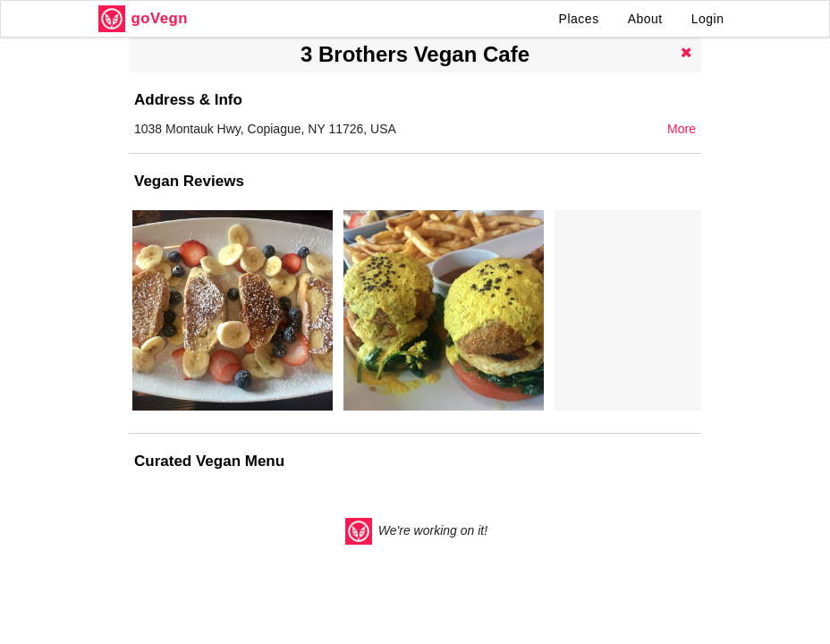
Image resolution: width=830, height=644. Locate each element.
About (645, 19)
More (682, 129)
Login (708, 19)
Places (579, 19)
